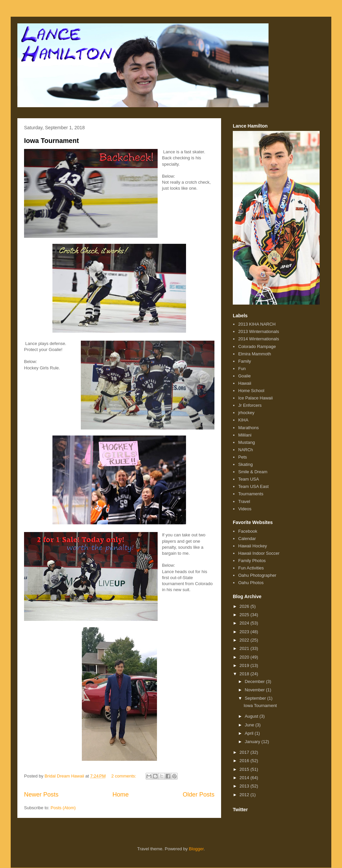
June (250, 725)
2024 (245, 623)
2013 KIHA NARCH (257, 324)
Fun (242, 369)
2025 (245, 615)
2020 (245, 657)
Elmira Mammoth (254, 354)
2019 (245, 665)
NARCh (245, 450)
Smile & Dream (253, 472)
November (255, 690)
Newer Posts (41, 795)
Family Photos (252, 561)
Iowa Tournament (51, 141)
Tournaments (251, 494)
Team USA (248, 479)
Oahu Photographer (257, 575)
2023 (245, 632)
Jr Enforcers (250, 405)
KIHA (243, 420)
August (252, 716)
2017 (245, 752)
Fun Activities (251, 568)
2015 (245, 769)
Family (244, 361)
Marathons (248, 428)
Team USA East (253, 486)
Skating (245, 464)
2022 (245, 640)
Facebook (248, 531)
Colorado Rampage (257, 346)
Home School (251, 391)
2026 (245, 606)
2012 (245, 795)
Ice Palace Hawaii (255, 398)
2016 (245, 761)
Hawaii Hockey (252, 546)
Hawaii (245, 383)
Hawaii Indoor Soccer (259, 553)
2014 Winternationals (259, 339)
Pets (242, 457)
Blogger (196, 849)
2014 (245, 778)
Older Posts (199, 795)
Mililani (245, 435)
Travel (244, 501)
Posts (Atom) (63, 808)
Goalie (244, 376)
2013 (245, 786)
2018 (245, 674)
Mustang (246, 442)
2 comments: (124, 776)
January (253, 742)
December (255, 681)
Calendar (247, 539)
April (250, 733)
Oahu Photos (251, 583)
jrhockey (246, 413)
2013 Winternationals (259, 331)
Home (121, 795)
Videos (245, 509)
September (256, 698)
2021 (245, 648)
